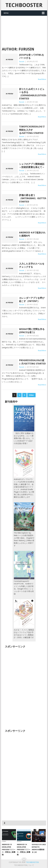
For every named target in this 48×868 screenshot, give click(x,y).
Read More (42, 79)
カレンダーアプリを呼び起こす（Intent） (32, 300)
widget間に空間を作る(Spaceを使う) (32, 331)
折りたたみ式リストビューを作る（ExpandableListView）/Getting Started (33, 94)
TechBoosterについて (24, 865)
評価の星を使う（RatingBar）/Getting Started (33, 198)
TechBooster (24, 5)
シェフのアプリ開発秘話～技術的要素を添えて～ (32, 166)
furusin (22, 62)
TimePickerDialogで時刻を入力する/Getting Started (32, 130)
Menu (6, 13)
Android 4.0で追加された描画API (32, 234)
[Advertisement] (24, 30)
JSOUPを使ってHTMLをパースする (32, 56)
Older (31, 395)
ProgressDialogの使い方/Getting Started (32, 362)
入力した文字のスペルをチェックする (32, 265)
